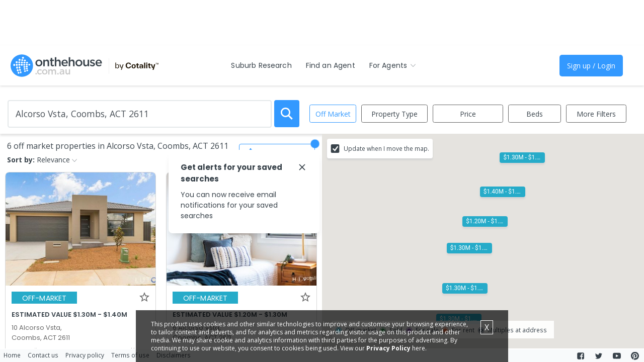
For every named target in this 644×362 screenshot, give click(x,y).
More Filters (596, 114)
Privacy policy (85, 355)
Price (468, 114)
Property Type (394, 114)
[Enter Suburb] (140, 114)
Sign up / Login (591, 66)
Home (12, 355)
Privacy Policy (388, 348)
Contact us (43, 355)
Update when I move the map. (386, 148)
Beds (535, 114)
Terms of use (130, 355)
